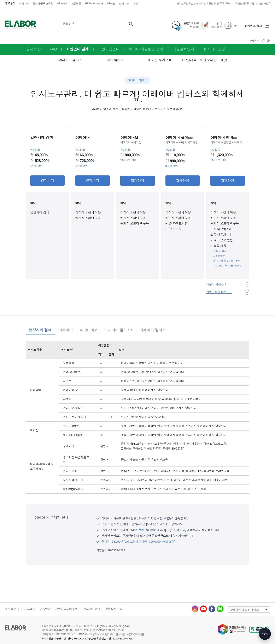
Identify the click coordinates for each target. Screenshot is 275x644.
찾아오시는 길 (114, 609)
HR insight (62, 4)
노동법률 (76, 4)
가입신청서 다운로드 (219, 292)
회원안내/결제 (253, 26)
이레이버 (24, 4)
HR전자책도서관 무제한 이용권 (205, 60)
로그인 (238, 26)
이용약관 (45, 609)
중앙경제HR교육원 (43, 4)
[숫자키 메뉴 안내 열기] (265, 634)
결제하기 (47, 180)
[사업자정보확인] (135, 634)
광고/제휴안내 (92, 609)
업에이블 (124, 4)
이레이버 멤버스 (70, 60)
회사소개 (11, 609)
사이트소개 (28, 609)
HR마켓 (111, 4)
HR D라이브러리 (94, 4)
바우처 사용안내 (216, 284)
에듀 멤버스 (115, 60)
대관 (135, 4)
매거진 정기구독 (160, 60)
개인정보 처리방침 (67, 609)
